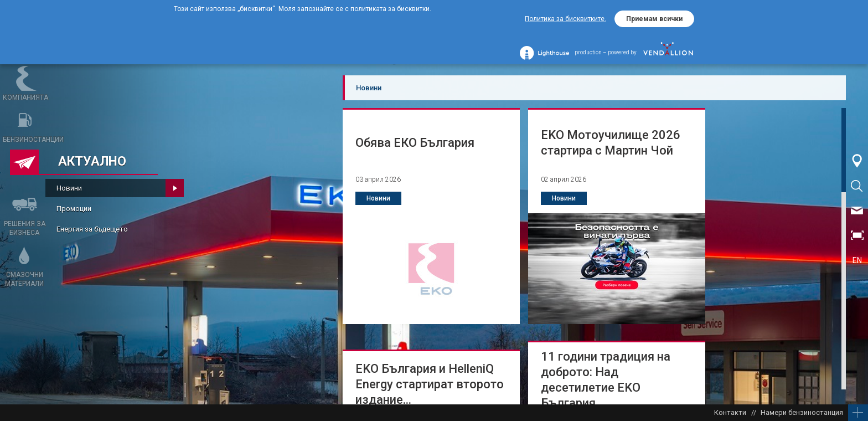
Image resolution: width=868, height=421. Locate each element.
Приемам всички (654, 19)
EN (857, 260)
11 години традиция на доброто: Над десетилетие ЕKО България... (606, 380)
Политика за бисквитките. (565, 19)
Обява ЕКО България (415, 143)
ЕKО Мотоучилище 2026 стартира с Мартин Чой (611, 143)
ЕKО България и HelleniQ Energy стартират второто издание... (430, 384)
